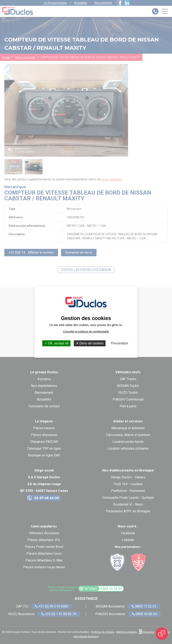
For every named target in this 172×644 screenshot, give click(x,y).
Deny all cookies (90, 343)
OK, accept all (56, 343)
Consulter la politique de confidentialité (86, 331)
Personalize (120, 343)
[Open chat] (162, 634)
